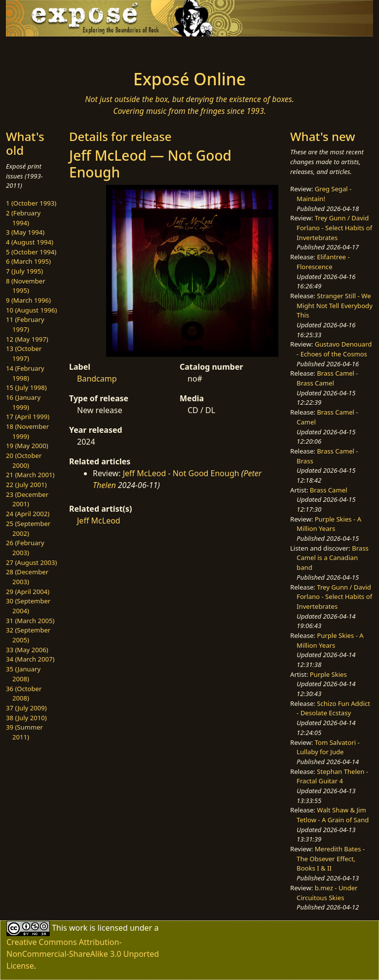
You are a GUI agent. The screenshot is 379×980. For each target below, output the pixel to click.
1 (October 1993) (31, 203)
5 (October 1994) (31, 252)
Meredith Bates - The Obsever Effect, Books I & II (331, 858)
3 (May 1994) (25, 232)
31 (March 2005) (30, 621)
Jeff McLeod (99, 521)
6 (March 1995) (28, 261)
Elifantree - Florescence (323, 262)
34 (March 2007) (30, 659)
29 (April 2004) (28, 592)
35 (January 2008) (23, 674)
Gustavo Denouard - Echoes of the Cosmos (334, 349)
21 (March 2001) (30, 475)
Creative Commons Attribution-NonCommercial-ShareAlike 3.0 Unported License (83, 954)
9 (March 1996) (28, 300)
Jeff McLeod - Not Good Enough (181, 473)
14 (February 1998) (25, 373)
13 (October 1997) (24, 353)
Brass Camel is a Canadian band (333, 558)
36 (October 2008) (24, 694)
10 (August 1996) (31, 310)
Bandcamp (97, 379)
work (78, 928)
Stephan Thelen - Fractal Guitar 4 (332, 776)
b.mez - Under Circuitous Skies (327, 893)
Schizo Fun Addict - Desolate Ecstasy (333, 708)
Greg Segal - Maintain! (324, 194)
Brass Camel (329, 490)
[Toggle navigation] (38, 50)
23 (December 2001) (27, 499)
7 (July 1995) (24, 271)
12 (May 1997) (27, 339)
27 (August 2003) (31, 562)
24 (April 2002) (28, 514)
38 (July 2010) (26, 718)
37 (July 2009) (26, 708)
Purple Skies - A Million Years (329, 524)
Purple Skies (328, 674)
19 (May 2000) (27, 446)
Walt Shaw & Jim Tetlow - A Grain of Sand (333, 815)
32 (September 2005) (28, 635)
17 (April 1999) (28, 417)
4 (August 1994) (30, 242)
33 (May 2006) (27, 650)
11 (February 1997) (25, 324)
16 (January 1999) (23, 402)
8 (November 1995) (26, 286)
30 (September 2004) (28, 606)
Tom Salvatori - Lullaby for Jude (328, 747)
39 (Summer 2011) (24, 732)
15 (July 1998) (26, 387)
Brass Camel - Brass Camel (327, 378)
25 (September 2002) (28, 528)
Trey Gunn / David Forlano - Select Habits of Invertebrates (334, 227)
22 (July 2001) (26, 485)
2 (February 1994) (23, 218)
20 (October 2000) (24, 460)
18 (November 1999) (27, 431)
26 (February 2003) (25, 548)
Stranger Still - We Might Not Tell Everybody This (335, 305)
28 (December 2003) (27, 577)
